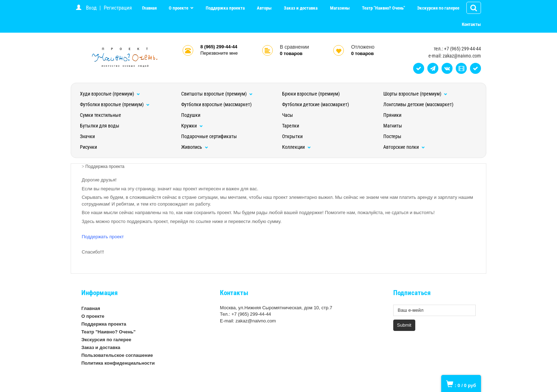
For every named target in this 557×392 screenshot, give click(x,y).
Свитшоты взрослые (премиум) (217, 94)
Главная (149, 8)
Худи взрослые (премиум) (110, 94)
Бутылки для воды (100, 126)
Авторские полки (404, 147)
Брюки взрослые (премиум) (311, 94)
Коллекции (296, 147)
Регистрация (118, 8)
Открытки (292, 136)
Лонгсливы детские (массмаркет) (418, 104)
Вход (91, 8)
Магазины (340, 8)
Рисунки (88, 147)
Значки (87, 136)
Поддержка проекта (225, 8)
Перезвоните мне (219, 53)
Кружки (192, 126)
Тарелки (291, 126)
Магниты (393, 126)
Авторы (264, 8)
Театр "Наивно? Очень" (383, 8)
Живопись (195, 147)
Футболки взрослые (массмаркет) (216, 104)
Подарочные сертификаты (209, 136)
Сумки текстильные (101, 115)
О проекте (179, 8)
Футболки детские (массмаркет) (315, 104)
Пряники (392, 115)
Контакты (471, 24)
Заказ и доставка (301, 8)
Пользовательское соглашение (117, 355)
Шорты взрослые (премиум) (415, 94)
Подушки (191, 115)
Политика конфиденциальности (118, 363)
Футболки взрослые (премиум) (115, 104)
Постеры (392, 136)
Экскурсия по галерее (438, 8)
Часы (288, 115)
